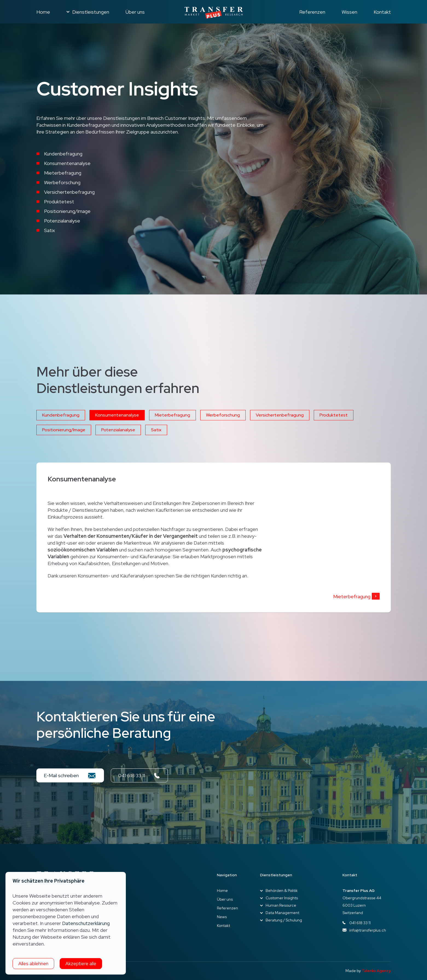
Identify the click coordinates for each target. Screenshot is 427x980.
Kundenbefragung (61, 415)
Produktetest (334, 415)
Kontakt (382, 12)
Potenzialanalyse (118, 430)
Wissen (349, 12)
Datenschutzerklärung (86, 923)
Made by (368, 971)
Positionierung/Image (64, 430)
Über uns (135, 12)
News (222, 917)
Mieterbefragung (172, 415)
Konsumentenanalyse (117, 415)
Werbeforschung (223, 415)
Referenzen (312, 12)
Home (43, 12)
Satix (156, 430)
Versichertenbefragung (280, 415)
